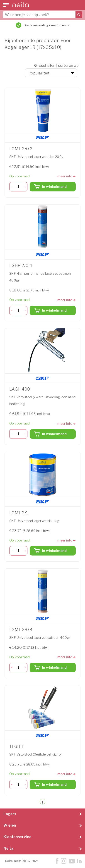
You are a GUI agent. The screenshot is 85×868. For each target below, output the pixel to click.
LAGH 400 (20, 389)
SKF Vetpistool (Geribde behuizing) (36, 754)
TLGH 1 (16, 746)
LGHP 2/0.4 (21, 266)
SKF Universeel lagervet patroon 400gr (40, 638)
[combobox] (42, 15)
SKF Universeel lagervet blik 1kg (34, 521)
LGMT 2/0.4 (21, 630)
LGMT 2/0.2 (21, 149)
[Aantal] (18, 187)
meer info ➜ (67, 176)
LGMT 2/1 (19, 513)
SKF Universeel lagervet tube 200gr (37, 157)
